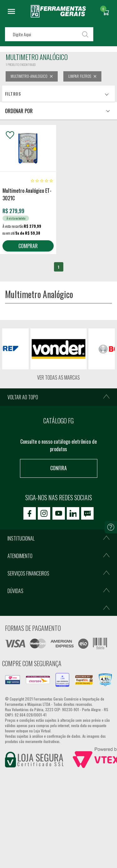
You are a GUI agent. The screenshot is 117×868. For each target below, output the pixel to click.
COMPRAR (28, 246)
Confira (58, 468)
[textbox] (49, 34)
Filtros (13, 94)
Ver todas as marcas (58, 377)
